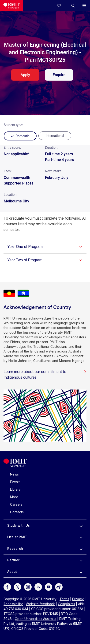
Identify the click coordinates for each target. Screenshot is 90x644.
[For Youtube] (49, 587)
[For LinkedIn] (38, 587)
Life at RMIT (17, 537)
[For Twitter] (18, 587)
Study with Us (19, 525)
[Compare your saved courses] (62, 6)
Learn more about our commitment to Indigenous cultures (45, 374)
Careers (16, 504)
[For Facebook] (7, 587)
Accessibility (13, 604)
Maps (14, 497)
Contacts (17, 512)
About (12, 572)
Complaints (66, 604)
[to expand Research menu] (81, 549)
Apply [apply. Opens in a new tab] (25, 75)
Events (15, 482)
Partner (13, 560)
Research (15, 548)
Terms (64, 599)
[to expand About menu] (81, 572)
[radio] (55, 136)
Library (15, 489)
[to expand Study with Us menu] (81, 525)
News (14, 474)
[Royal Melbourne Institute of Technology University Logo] (11, 6)
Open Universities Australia (36, 619)
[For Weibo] (59, 587)
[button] (73, 6)
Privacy (78, 599)
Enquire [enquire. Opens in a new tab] (59, 75)
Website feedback (40, 604)
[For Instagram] (28, 587)
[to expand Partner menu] (81, 560)
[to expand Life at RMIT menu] (81, 537)
